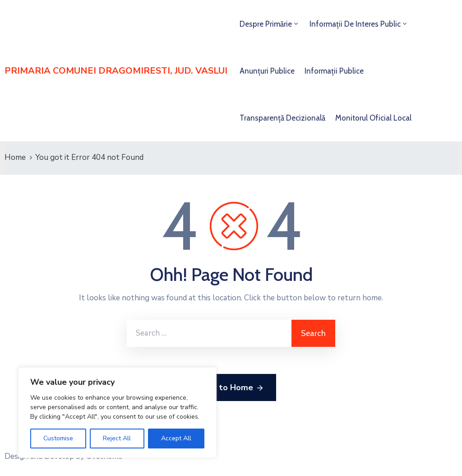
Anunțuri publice (267, 71)
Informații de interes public (355, 24)
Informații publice (334, 71)
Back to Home (231, 388)
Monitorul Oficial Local (373, 118)
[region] (117, 413)
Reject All (117, 438)
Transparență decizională (282, 118)
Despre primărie (266, 24)
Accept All (176, 438)
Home (15, 157)
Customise (58, 438)
